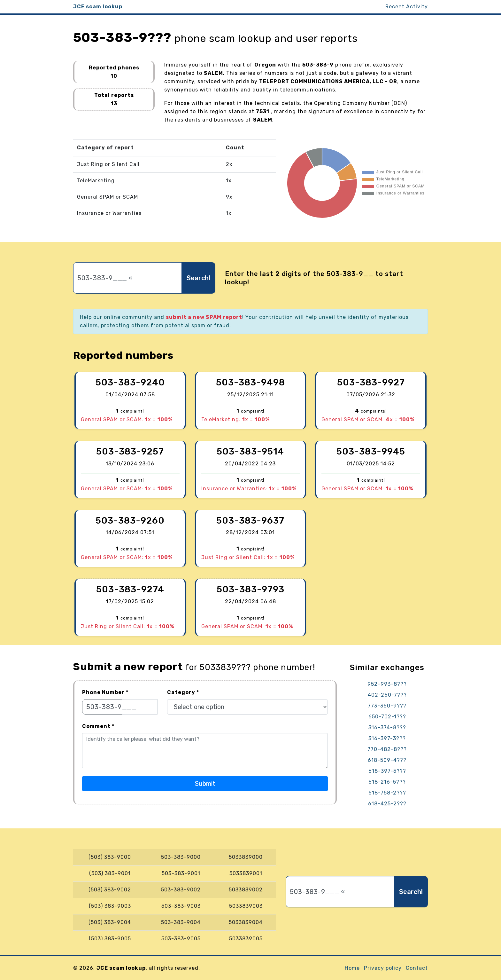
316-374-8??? (387, 727)
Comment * (98, 726)
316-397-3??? (387, 738)
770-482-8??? (387, 749)
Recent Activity (407, 7)
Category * (183, 692)
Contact (417, 968)
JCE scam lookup (98, 7)
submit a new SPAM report (204, 317)
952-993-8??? (387, 684)
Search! (198, 278)
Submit (205, 784)
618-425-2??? (387, 804)
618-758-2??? (387, 793)
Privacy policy (383, 968)
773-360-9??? (387, 706)
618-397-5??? (387, 771)
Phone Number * (105, 692)
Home (352, 968)
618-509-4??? (387, 760)
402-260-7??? (387, 695)
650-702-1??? (387, 717)
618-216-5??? (387, 782)
